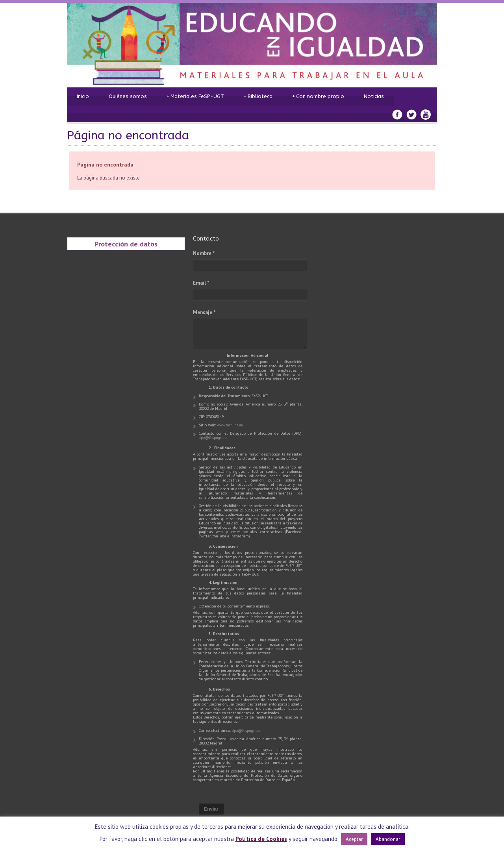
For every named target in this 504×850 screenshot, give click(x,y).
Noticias (374, 96)
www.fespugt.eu (230, 425)
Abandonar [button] (388, 839)
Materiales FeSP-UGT (195, 96)
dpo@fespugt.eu (213, 438)
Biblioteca (258, 96)
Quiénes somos (128, 96)
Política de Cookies (261, 839)
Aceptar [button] (354, 839)
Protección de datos (126, 244)
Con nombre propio (318, 96)
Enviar (211, 809)
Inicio (83, 96)
